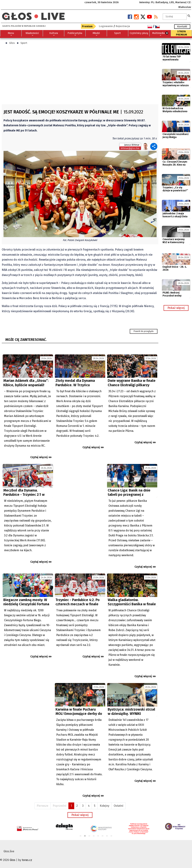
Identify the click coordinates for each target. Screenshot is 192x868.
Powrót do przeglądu (144, 331)
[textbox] (175, 17)
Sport (24, 43)
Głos (12, 43)
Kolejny (105, 806)
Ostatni (118, 806)
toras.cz (27, 860)
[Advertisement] (80, 76)
